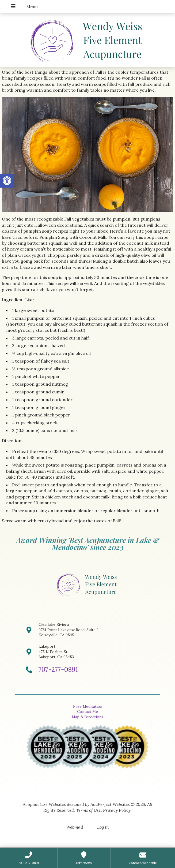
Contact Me (88, 711)
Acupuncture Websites (44, 804)
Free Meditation (88, 706)
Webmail (75, 827)
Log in (103, 827)
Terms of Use (88, 810)
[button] (7, 181)
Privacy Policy (117, 810)
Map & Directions (88, 717)
